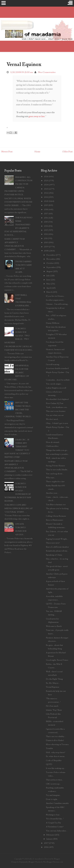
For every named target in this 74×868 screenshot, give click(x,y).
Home (37, 152)
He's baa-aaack (52, 706)
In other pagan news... (55, 300)
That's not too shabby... (56, 736)
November (51, 259)
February (50, 835)
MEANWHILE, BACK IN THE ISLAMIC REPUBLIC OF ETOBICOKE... (17, 373)
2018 (46, 209)
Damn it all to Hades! (55, 740)
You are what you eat (55, 415)
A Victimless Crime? (55, 827)
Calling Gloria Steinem (56, 516)
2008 (46, 251)
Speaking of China (54, 555)
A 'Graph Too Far (53, 823)
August (49, 271)
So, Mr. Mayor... (53, 683)
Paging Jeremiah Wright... (57, 539)
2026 (46, 177)
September (51, 267)
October (50, 263)
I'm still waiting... (53, 364)
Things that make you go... (57, 450)
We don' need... (52, 419)
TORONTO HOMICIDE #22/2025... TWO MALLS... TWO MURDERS (17, 336)
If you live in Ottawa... (55, 296)
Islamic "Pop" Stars (54, 710)
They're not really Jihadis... (57, 470)
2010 (46, 242)
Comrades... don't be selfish (58, 380)
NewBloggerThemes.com (53, 862)
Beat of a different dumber (57, 547)
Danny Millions (53, 323)
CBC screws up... (53, 784)
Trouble (49, 748)
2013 (46, 230)
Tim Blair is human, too (56, 505)
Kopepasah (23, 862)
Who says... (51, 478)
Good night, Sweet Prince (57, 660)
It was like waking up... (56, 768)
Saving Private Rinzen (55, 466)
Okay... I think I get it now (57, 423)
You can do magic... (54, 384)
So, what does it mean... (56, 756)
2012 (46, 234)
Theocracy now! (53, 543)
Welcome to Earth (54, 626)
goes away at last (37, 116)
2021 (46, 197)
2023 (46, 189)
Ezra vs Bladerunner (55, 520)
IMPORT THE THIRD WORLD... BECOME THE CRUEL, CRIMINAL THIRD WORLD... (18, 410)
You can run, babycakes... (57, 831)
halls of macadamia (36, 859)
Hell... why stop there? (56, 752)
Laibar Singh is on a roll (56, 388)
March (49, 292)
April (49, 288)
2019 (46, 205)
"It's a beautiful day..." (55, 819)
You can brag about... (55, 474)
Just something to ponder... (58, 454)
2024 (46, 185)
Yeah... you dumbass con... (57, 407)
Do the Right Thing (54, 679)
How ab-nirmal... (53, 442)
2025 (46, 181)
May (48, 284)
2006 (46, 847)
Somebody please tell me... (57, 551)
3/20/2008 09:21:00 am (22, 72)
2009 (46, 247)
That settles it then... (55, 780)
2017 (46, 214)
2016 (46, 218)
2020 (46, 201)
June (48, 280)
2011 (46, 238)
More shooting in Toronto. (58, 744)
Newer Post (7, 152)
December (51, 255)
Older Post (67, 152)
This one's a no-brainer (56, 411)
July (48, 276)
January (50, 839)
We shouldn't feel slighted (57, 399)
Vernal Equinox (24, 64)
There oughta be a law (55, 482)
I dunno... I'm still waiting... (57, 304)
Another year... (52, 493)
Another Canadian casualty (57, 803)
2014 (46, 226)
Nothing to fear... (53, 815)
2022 (46, 193)
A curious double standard (57, 368)
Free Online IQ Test (55, 403)
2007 (46, 843)
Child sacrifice (52, 446)
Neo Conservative (47, 72)
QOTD (49, 764)
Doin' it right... (52, 799)
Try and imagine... (53, 795)
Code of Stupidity (54, 760)
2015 (46, 222)
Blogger (57, 859)
